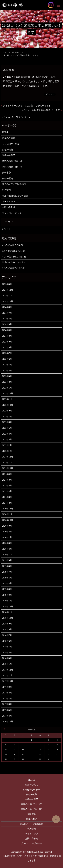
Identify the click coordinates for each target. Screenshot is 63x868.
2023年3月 (7, 376)
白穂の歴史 (8, 178)
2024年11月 (8, 296)
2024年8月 (7, 307)
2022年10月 (8, 405)
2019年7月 (7, 572)
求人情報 (7, 190)
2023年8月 (7, 347)
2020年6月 (7, 543)
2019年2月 (7, 595)
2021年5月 (7, 486)
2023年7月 (7, 353)
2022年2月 (7, 445)
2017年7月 (7, 699)
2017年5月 (7, 710)
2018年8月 (7, 629)
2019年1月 (7, 601)
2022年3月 (7, 440)
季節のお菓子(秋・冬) (13, 167)
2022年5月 (7, 428)
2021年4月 (7, 491)
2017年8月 (7, 693)
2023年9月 (7, 342)
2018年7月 (7, 635)
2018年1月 (7, 664)
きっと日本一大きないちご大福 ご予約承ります (27, 106)
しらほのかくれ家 (11, 144)
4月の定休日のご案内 (12, 245)
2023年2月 (7, 382)
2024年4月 (7, 330)
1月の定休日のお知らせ (14, 251)
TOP (4, 52)
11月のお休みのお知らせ (14, 262)
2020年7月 (7, 537)
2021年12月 (8, 457)
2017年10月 (8, 681)
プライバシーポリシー (13, 213)
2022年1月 (7, 451)
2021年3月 (7, 497)
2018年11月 (8, 612)
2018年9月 (7, 624)
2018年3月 (7, 658)
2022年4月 (7, 434)
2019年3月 (7, 589)
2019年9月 (7, 560)
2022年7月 (7, 417)
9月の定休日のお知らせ (14, 268)
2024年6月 (7, 319)
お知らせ (15, 52)
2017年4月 (7, 716)
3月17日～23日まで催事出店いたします (41, 110)
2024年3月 (7, 336)
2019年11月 (8, 555)
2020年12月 (8, 509)
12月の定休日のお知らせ (14, 257)
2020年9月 (7, 526)
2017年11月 (8, 676)
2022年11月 (8, 399)
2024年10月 (8, 301)
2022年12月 (8, 394)
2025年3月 (7, 284)
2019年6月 (7, 578)
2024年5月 (7, 324)
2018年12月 (8, 607)
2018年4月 (7, 653)
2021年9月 (7, 474)
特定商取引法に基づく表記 (15, 196)
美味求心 (7, 173)
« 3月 (5, 729)
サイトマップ (9, 201)
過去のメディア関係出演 (14, 184)
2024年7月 (7, 313)
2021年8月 (7, 480)
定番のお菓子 (9, 155)
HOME (5, 132)
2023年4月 (7, 371)
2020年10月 (8, 520)
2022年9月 (7, 411)
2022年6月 (7, 422)
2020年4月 (7, 549)
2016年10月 (8, 722)
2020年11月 (8, 514)
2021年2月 (7, 503)
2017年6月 (7, 704)
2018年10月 (8, 618)
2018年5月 (7, 647)
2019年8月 (7, 566)
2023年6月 (7, 359)
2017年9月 (7, 687)
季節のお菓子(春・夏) (13, 161)
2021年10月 (8, 468)
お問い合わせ (9, 207)
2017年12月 (8, 670)
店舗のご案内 (9, 138)
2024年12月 (8, 290)
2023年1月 (7, 388)
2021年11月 (8, 463)
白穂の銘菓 (8, 150)
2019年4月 (7, 583)
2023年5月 (7, 365)
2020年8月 (7, 532)
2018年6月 (7, 641)
